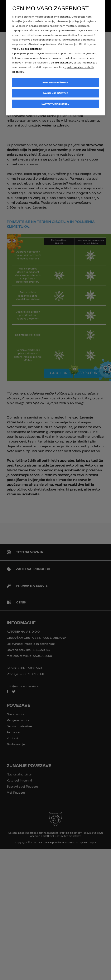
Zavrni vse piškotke (55, 93)
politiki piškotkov (31, 49)
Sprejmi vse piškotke (55, 82)
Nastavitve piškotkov (55, 104)
